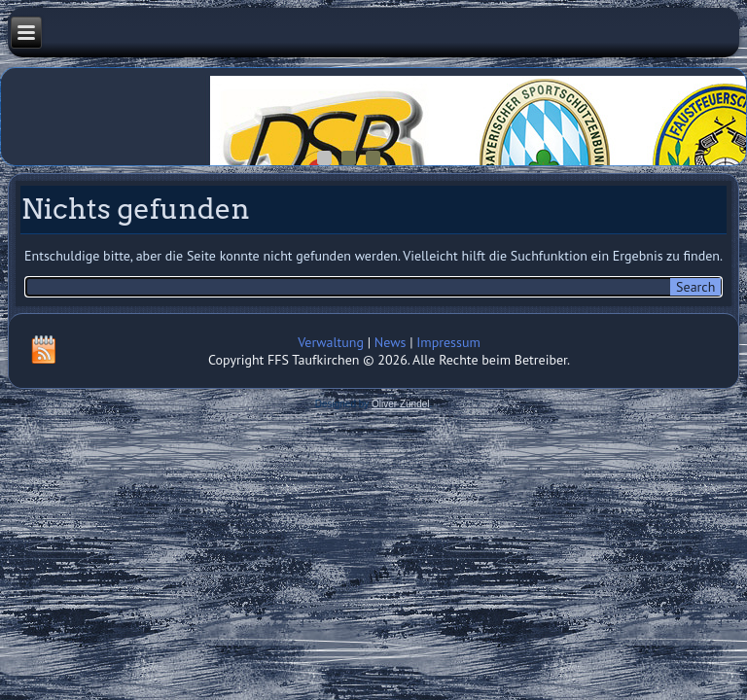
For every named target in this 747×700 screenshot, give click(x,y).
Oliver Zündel (400, 404)
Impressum (448, 342)
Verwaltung (331, 342)
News (391, 342)
